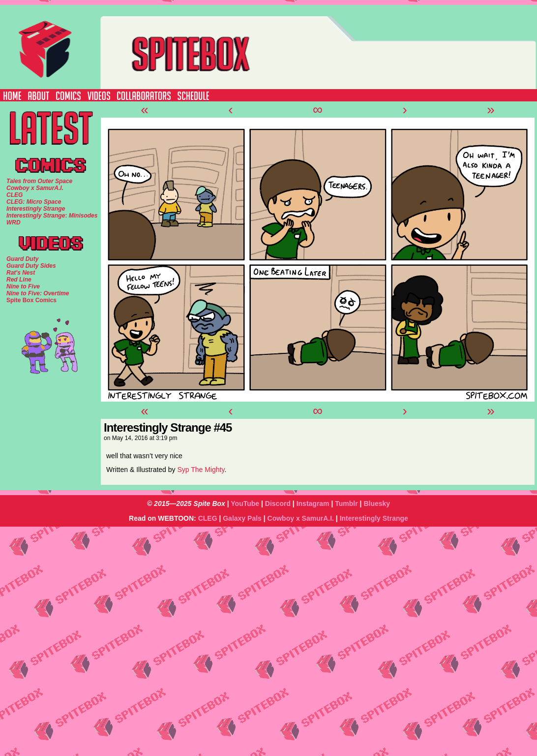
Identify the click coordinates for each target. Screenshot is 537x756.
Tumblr (346, 504)
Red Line (19, 280)
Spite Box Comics (31, 300)
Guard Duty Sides (31, 266)
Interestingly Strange (374, 518)
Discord (278, 504)
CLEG (208, 518)
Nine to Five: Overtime (38, 293)
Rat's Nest (21, 273)
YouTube (245, 504)
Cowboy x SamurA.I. (301, 518)
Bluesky (377, 504)
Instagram (313, 504)
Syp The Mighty (201, 470)
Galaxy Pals (242, 518)
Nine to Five (23, 286)
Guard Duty (22, 259)
